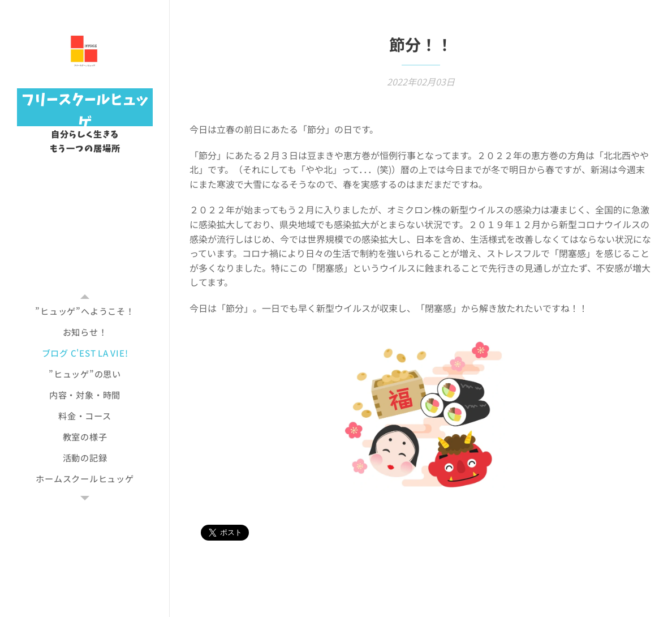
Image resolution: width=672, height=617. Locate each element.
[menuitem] (85, 311)
